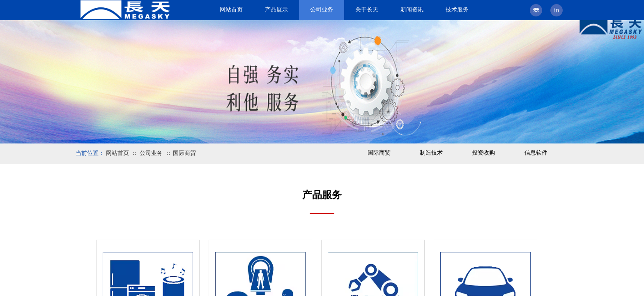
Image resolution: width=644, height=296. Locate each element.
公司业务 (151, 153)
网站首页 (117, 153)
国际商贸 (184, 153)
